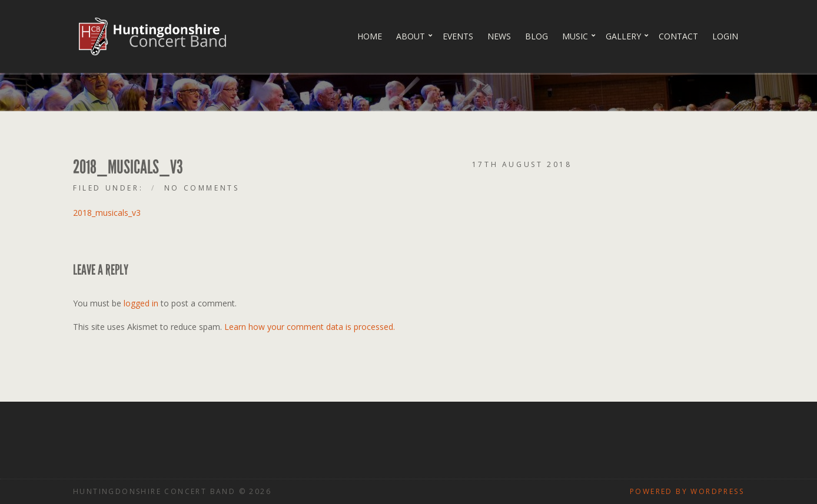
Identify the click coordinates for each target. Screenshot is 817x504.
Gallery (623, 36)
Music (575, 36)
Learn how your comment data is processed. (310, 327)
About (411, 36)
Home (370, 36)
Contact (678, 36)
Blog (537, 36)
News (499, 36)
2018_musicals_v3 (107, 213)
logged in (141, 303)
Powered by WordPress (687, 491)
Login (725, 36)
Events (458, 36)
